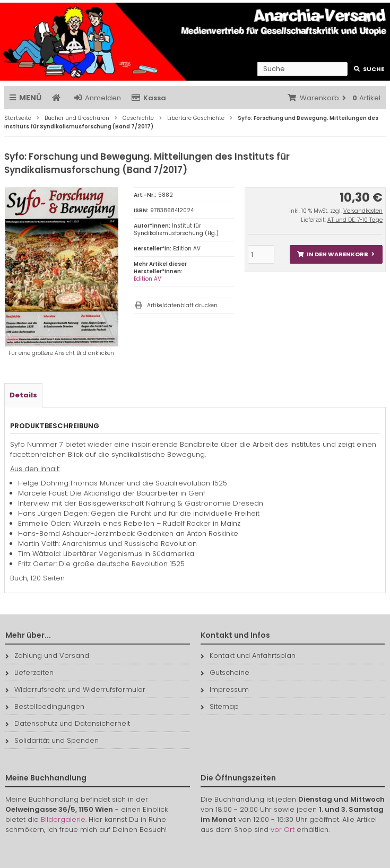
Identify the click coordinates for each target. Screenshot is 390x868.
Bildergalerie (63, 819)
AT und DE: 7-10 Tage (355, 220)
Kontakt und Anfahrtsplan (248, 656)
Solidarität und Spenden (52, 740)
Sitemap (220, 706)
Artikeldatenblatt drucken (182, 305)
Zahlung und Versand (47, 656)
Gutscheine (225, 672)
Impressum (225, 689)
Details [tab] (23, 395)
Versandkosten (363, 211)
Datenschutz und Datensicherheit (68, 723)
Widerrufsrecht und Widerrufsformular (75, 689)
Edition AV (148, 279)
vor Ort (283, 830)
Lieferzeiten (29, 672)
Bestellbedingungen (45, 706)
